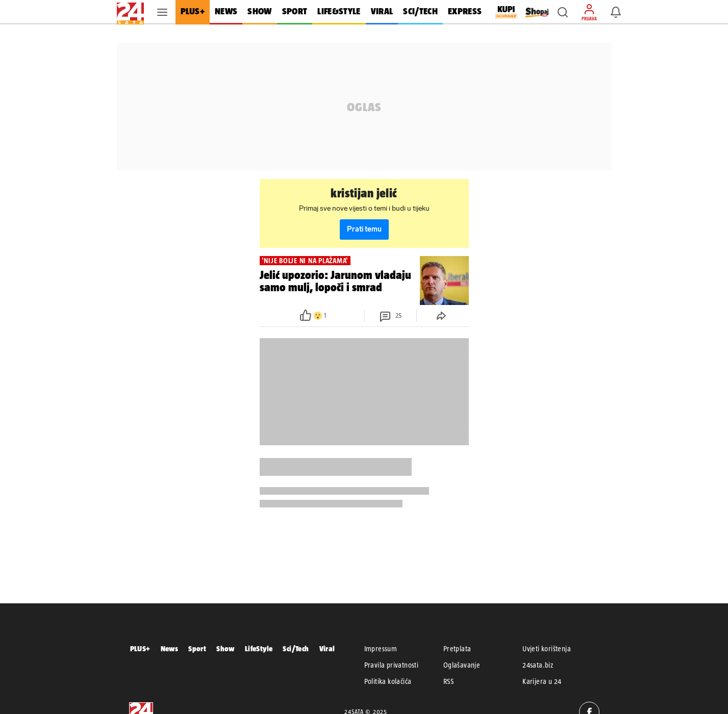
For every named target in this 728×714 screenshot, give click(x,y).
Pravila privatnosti (392, 665)
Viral (327, 648)
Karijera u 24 (542, 681)
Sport (197, 648)
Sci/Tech (296, 648)
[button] (563, 12)
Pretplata (457, 649)
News (170, 648)
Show (225, 648)
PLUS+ (140, 648)
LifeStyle (259, 648)
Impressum (381, 649)
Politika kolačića (388, 681)
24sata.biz (538, 665)
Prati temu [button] (364, 229)
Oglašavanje (462, 665)
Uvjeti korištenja (547, 649)
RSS (448, 681)
